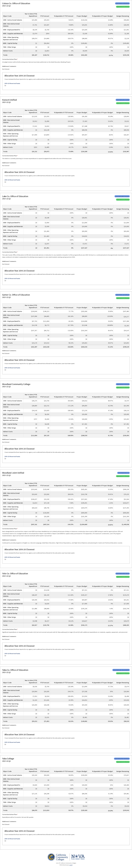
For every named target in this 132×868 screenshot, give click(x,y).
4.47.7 (71, 865)
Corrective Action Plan (10, 59)
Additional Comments (9, 66)
